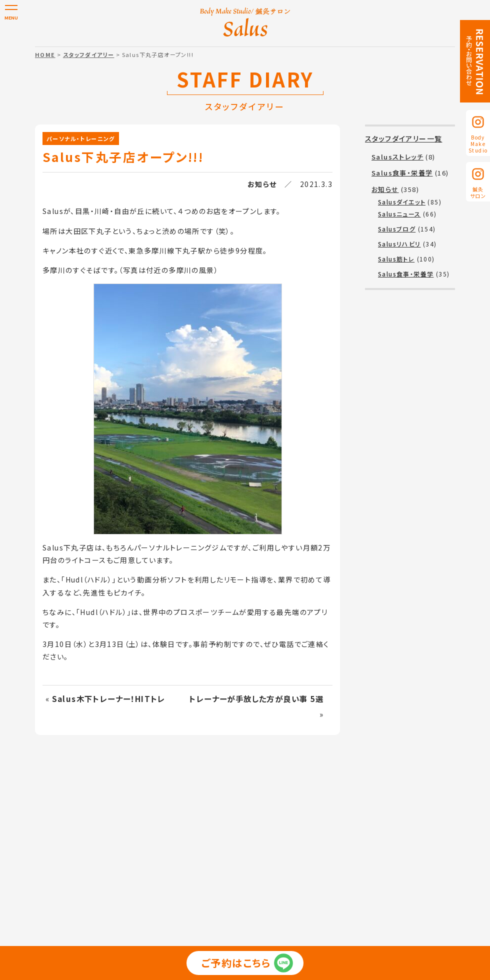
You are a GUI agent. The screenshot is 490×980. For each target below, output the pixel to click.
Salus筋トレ (396, 259)
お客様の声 (346, 837)
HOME (45, 54)
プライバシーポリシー (156, 852)
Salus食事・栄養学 (402, 173)
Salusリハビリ (399, 244)
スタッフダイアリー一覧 (403, 138)
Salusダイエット (402, 202)
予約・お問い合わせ (336, 852)
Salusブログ (397, 229)
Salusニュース (399, 214)
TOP (67, 837)
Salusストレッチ (397, 157)
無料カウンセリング (267, 852)
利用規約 (213, 852)
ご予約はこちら (236, 967)
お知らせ (262, 184)
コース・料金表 (248, 837)
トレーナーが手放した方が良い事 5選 (256, 698)
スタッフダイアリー (89, 54)
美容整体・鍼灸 (193, 837)
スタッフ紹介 (299, 837)
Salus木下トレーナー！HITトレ (109, 698)
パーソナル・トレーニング (81, 138)
